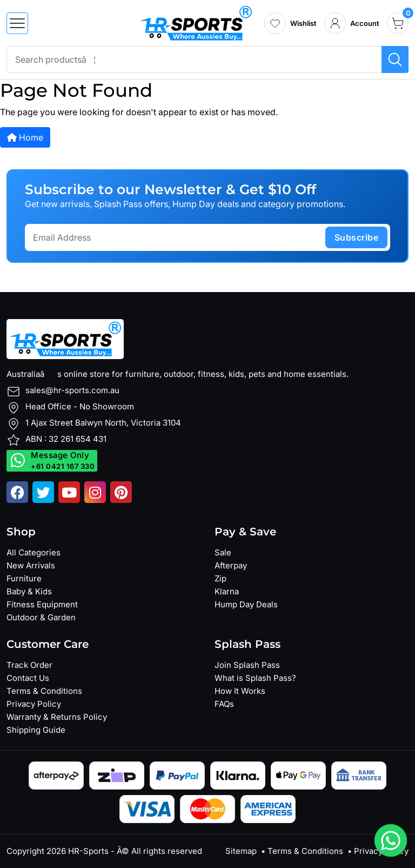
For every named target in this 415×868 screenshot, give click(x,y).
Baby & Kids (29, 591)
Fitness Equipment (42, 604)
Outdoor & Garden (41, 617)
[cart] (398, 23)
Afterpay (231, 565)
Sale (223, 552)
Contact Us (28, 678)
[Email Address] (176, 237)
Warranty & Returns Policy (57, 717)
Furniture (24, 578)
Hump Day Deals (246, 604)
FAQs (224, 704)
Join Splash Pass (247, 665)
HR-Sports (88, 851)
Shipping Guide (36, 730)
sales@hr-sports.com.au (72, 390)
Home (25, 137)
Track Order (29, 665)
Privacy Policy (34, 704)
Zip (220, 578)
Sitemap (241, 851)
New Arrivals (31, 565)
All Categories (34, 552)
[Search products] (395, 59)
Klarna (227, 591)
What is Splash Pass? (255, 678)
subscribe (357, 237)
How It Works (240, 691)
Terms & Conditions (44, 691)
